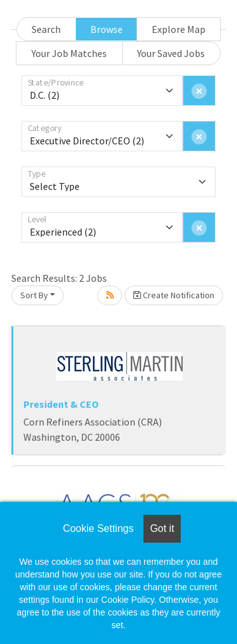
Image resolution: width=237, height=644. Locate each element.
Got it (162, 528)
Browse (106, 29)
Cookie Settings (98, 528)
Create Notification (174, 295)
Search (46, 29)
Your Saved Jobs (171, 53)
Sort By (34, 295)
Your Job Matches (69, 53)
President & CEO (61, 404)
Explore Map (179, 29)
